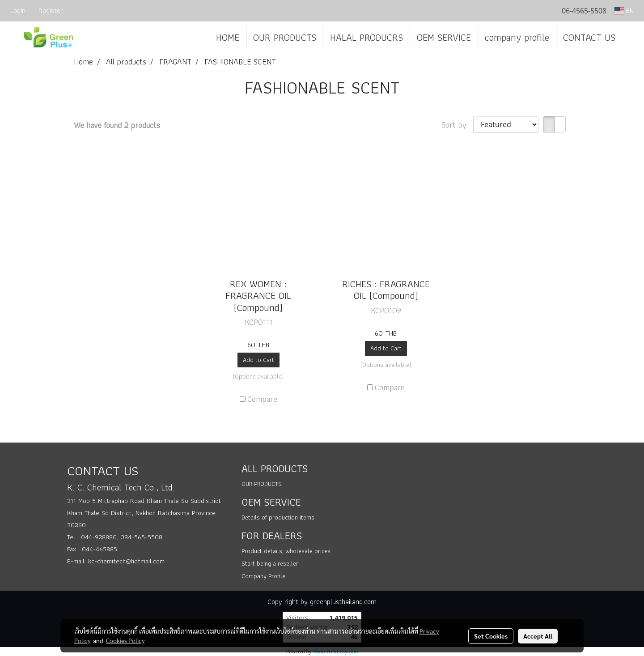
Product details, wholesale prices (286, 551)
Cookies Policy (125, 640)
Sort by (457, 125)
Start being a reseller (270, 563)
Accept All (538, 636)
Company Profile (263, 576)
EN (624, 11)
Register (51, 11)
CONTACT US (589, 37)
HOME (228, 37)
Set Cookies (491, 636)
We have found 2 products (117, 125)
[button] (630, 38)
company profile (517, 37)
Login (18, 11)
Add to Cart (258, 360)
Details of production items (278, 517)
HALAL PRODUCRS (366, 37)
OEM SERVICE (444, 37)
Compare (262, 399)
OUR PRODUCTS (285, 37)
